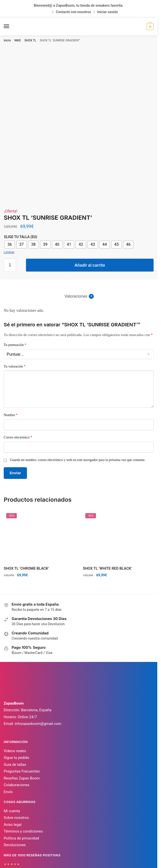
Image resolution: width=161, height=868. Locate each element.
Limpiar (9, 207)
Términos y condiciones (23, 786)
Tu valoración (15, 321)
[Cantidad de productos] (10, 220)
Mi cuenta (12, 766)
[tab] (79, 247)
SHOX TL (30, 40)
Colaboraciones (17, 740)
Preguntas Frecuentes (22, 726)
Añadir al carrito (90, 220)
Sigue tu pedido (16, 713)
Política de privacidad (21, 793)
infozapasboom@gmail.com (38, 679)
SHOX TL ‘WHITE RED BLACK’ (107, 523)
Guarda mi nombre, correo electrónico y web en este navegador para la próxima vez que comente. (78, 415)
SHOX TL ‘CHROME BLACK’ (26, 523)
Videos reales (15, 706)
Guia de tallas (15, 719)
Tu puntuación (15, 300)
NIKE (18, 40)
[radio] (10, 199)
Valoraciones (76, 251)
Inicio (7, 40)
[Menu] (11, 27)
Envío (8, 747)
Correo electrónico (18, 392)
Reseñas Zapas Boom (22, 733)
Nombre (11, 370)
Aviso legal (13, 779)
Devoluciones (15, 800)
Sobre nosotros (16, 773)
